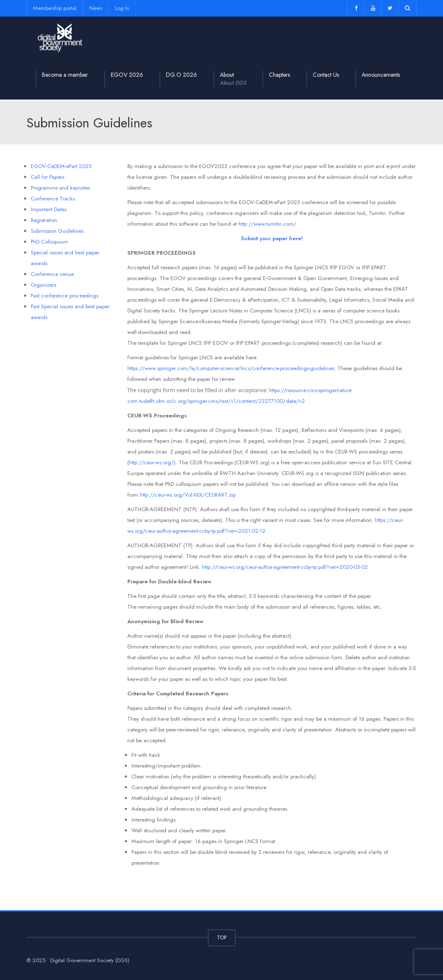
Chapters (279, 75)
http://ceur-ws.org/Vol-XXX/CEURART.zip (189, 495)
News (96, 8)
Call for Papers (47, 177)
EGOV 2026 (127, 75)
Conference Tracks (53, 199)
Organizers (43, 285)
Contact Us (326, 75)
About (233, 79)
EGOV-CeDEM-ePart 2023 (61, 166)
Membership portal (55, 8)
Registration (44, 220)
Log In (122, 8)
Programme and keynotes (60, 188)
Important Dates (49, 209)
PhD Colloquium (49, 242)
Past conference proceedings (65, 296)
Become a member (65, 75)
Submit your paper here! (272, 238)
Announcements (381, 75)
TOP (222, 937)
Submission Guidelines (57, 231)
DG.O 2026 (181, 75)
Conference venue (52, 274)
